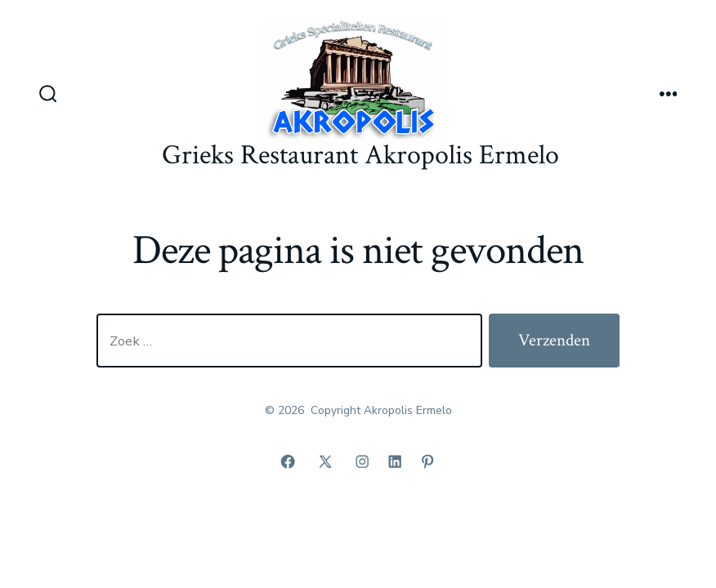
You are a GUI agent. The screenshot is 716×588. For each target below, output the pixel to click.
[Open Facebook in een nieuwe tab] (288, 461)
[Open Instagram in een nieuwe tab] (362, 461)
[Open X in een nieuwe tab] (325, 461)
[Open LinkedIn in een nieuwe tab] (395, 461)
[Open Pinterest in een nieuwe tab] (427, 461)
